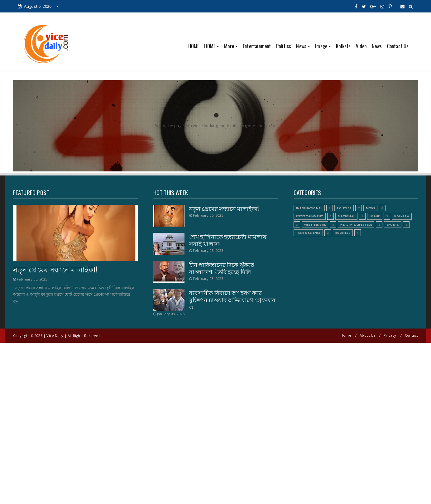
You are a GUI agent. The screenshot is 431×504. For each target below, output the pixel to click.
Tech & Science (308, 233)
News (301, 46)
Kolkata (343, 46)
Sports (393, 225)
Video (361, 46)
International (309, 208)
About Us (367, 335)
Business (343, 233)
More (229, 46)
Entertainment (257, 46)
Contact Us (398, 46)
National (346, 216)
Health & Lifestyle (356, 225)
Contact (411, 335)
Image (321, 46)
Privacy (390, 335)
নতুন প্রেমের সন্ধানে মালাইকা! (55, 269)
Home (346, 335)
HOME (194, 46)
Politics (284, 46)
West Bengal (315, 225)
